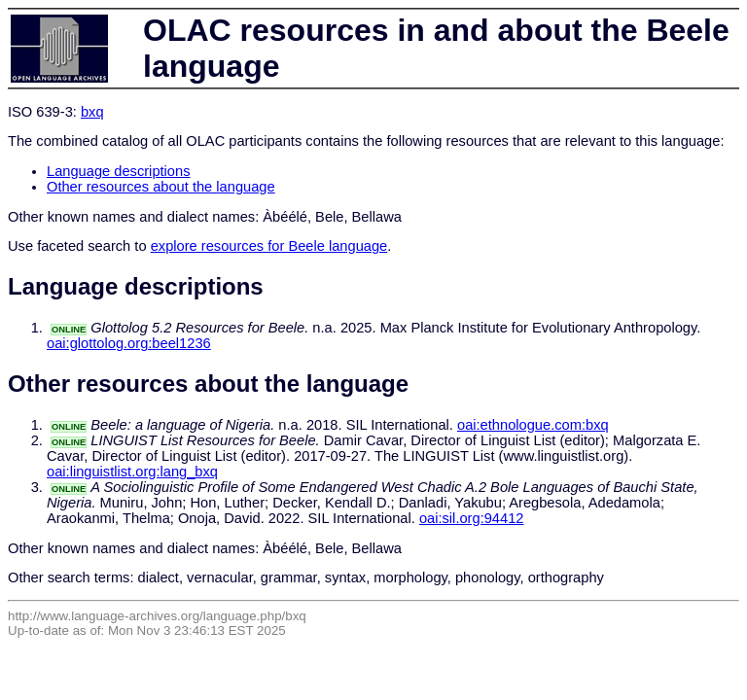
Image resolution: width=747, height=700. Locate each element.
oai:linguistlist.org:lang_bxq (132, 472)
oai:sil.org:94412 (472, 518)
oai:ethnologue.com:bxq (533, 425)
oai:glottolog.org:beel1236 (129, 343)
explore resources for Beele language (269, 246)
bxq (92, 112)
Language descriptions (119, 171)
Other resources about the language (161, 187)
